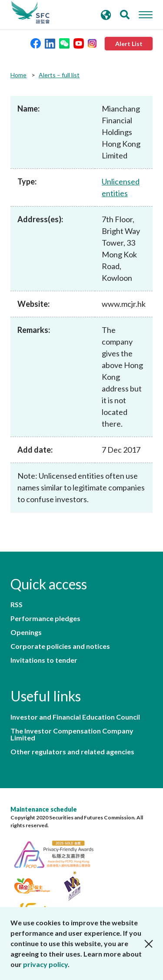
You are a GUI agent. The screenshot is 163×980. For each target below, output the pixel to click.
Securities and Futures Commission (30, 13)
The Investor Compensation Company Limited (72, 734)
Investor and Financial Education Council (75, 717)
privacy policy (45, 964)
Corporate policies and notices (60, 646)
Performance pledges (45, 618)
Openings (26, 632)
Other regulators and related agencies (72, 752)
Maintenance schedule (44, 809)
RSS (17, 605)
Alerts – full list (59, 75)
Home (18, 75)
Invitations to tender (44, 660)
